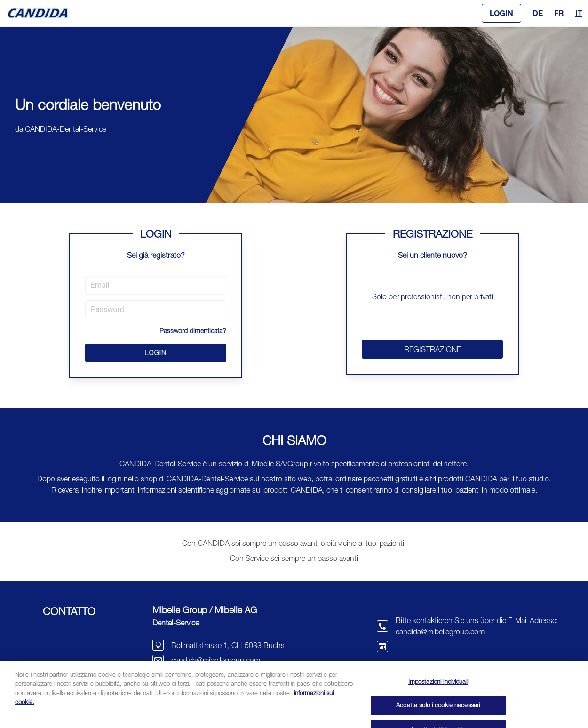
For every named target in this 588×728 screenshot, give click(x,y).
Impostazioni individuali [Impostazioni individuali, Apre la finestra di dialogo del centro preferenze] (438, 689)
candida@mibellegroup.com (216, 660)
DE (538, 13)
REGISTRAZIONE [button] (433, 349)
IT (579, 13)
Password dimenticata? (193, 331)
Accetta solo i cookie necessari (438, 713)
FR (559, 13)
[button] (501, 13)
